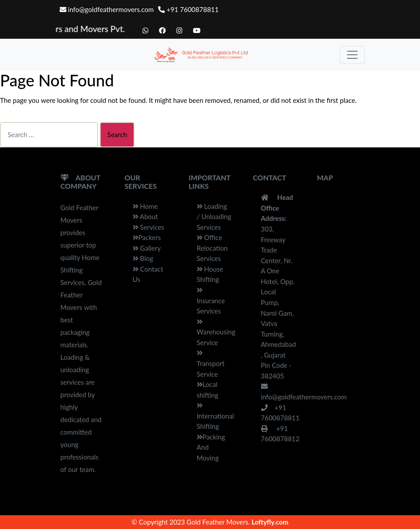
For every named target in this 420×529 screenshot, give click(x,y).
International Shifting (216, 416)
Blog (143, 258)
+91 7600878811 (188, 9)
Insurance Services (211, 301)
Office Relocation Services (212, 248)
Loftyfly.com (270, 522)
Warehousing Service (216, 332)
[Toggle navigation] (352, 55)
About (145, 216)
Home (145, 206)
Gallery (147, 248)
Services (149, 227)
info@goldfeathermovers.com (107, 9)
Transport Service (211, 364)
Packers (147, 237)
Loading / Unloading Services (214, 217)
